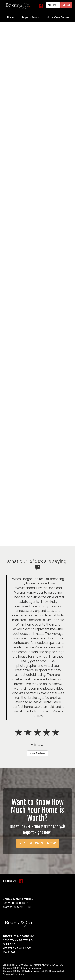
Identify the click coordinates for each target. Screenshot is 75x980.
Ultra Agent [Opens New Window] (19, 974)
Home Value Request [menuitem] (58, 17)
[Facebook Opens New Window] (41, 5)
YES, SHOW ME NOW (37, 843)
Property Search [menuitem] (30, 17)
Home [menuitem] (10, 17)
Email (53, 5)
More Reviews (37, 753)
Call (66, 5)
